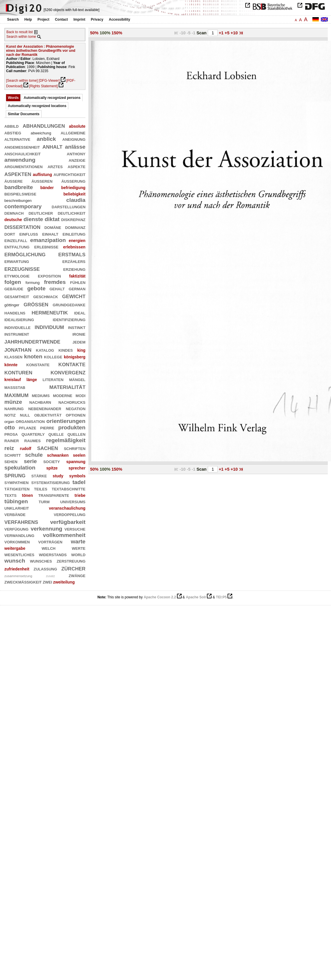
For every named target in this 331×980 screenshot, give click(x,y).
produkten (72, 427)
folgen (13, 282)
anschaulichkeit (23, 153)
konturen (18, 372)
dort (10, 234)
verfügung (16, 529)
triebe (80, 495)
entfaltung (17, 247)
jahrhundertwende (32, 341)
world (78, 554)
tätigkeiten (17, 489)
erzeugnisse (22, 268)
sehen (11, 461)
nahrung (14, 408)
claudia (76, 200)
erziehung (74, 269)
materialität (67, 386)
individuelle (17, 327)
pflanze (28, 427)
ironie (79, 334)
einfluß (28, 234)
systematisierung (50, 482)
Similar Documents (24, 114)
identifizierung (69, 319)
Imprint (79, 19)
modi (80, 395)
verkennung (47, 529)
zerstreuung (71, 561)
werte (79, 548)
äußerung (73, 181)
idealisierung (19, 319)
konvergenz (68, 372)
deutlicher (41, 213)
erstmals (72, 254)
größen (36, 304)
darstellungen (69, 206)
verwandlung (19, 535)
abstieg (13, 132)
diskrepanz (73, 219)
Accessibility (120, 19)
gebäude (14, 288)
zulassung (45, 569)
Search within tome (21, 37)
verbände (15, 514)
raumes (33, 440)
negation (76, 408)
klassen (13, 356)
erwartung (17, 261)
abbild (11, 126)
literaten (53, 379)
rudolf (25, 449)
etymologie (17, 276)
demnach (14, 213)
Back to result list (20, 32)
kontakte (72, 364)
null (25, 415)
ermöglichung (25, 254)
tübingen (16, 501)
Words (13, 98)
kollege (53, 356)
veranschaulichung (67, 508)
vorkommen (17, 541)
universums (73, 501)
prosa (11, 434)
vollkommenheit (64, 535)
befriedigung (73, 188)
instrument (17, 334)
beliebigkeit (74, 194)
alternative (17, 139)
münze (13, 402)
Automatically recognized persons (52, 98)
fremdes (55, 282)
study (58, 476)
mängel (77, 379)
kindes (66, 350)
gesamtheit (17, 296)
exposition (49, 276)
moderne (62, 395)
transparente (54, 495)
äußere (14, 181)
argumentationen (24, 166)
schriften (75, 448)
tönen (28, 495)
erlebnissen (74, 247)
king (81, 350)
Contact (61, 19)
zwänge (77, 575)
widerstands (53, 554)
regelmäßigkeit (66, 440)
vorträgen (50, 541)
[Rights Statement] (43, 86)
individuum (49, 327)
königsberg (75, 357)
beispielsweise (20, 194)
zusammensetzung (18, 576)
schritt (12, 455)
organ (9, 422)
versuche (75, 529)
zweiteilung (64, 582)
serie (30, 461)
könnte (11, 365)
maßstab (15, 387)
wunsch (15, 561)
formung (33, 283)
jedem (79, 342)
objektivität (48, 415)
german (77, 288)
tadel (79, 482)
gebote (36, 288)
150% (117, 33)
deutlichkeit (72, 213)
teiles (41, 489)
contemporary (23, 206)
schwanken (58, 455)
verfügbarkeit (68, 522)
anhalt (52, 146)
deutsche (13, 220)
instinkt (77, 327)
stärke (39, 475)
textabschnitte (69, 489)
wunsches (41, 561)
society (52, 461)
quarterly (33, 434)
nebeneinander (45, 408)
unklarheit (17, 508)
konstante (38, 364)
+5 (228, 33)
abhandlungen (44, 125)
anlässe (75, 147)
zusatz (50, 576)
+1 (222, 33)
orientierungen (66, 421)
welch (49, 548)
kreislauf (13, 380)
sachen (48, 448)
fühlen (78, 282)
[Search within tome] (22, 81)
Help (28, 19)
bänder (47, 188)
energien (77, 241)
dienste (33, 219)
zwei (48, 582)
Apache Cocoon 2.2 (160, 597)
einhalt (50, 234)
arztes (55, 166)
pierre (47, 427)
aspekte (77, 166)
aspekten (18, 174)
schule (34, 455)
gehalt (57, 288)
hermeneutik (50, 312)
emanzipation (48, 240)
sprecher (77, 468)
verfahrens (21, 521)
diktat (52, 219)
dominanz (75, 227)
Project (43, 19)
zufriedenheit (17, 569)
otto (10, 427)
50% (94, 33)
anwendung (20, 160)
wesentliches (19, 554)
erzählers (74, 261)
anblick (46, 139)
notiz (10, 415)
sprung (15, 475)
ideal (80, 313)
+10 (235, 33)
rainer (12, 440)
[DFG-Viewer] (49, 81)
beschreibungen (18, 201)
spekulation (20, 468)
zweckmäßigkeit (23, 582)
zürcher (73, 568)
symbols (77, 476)
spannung (76, 462)
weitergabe (15, 548)
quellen (76, 434)
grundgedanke (69, 304)
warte (78, 541)
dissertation (22, 226)
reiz (9, 448)
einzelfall (16, 240)
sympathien (16, 482)
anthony (76, 153)
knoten (33, 356)
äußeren (42, 181)
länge (32, 380)
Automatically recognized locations (37, 106)
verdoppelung (70, 514)
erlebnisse (46, 247)
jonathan (18, 349)
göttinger (12, 305)
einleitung (74, 234)
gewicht (74, 296)
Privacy (97, 19)
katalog (45, 350)
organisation (30, 421)
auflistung (42, 175)
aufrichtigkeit (69, 174)
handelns (15, 313)
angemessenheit (22, 147)
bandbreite (19, 187)
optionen (76, 415)
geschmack (45, 296)
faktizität (77, 276)
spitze (52, 468)
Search (13, 19)
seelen (79, 455)
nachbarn (40, 402)
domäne (53, 227)
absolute (77, 126)
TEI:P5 (221, 597)
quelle (56, 434)
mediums (41, 395)
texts (10, 495)
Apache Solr (196, 597)
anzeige (77, 160)
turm (44, 501)
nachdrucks (72, 402)
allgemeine (73, 132)
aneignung (74, 139)
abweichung (41, 133)
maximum (16, 395)
